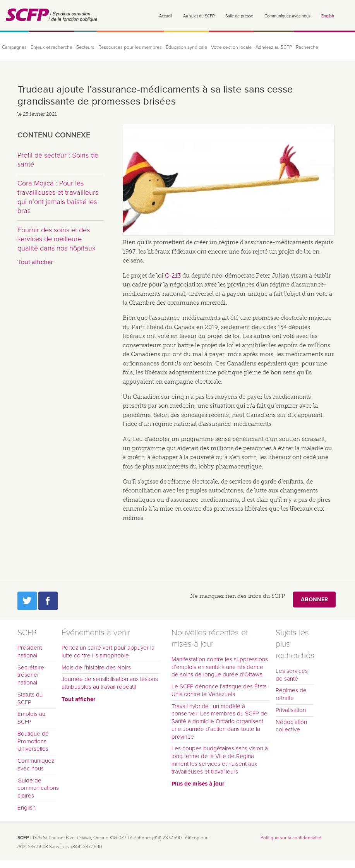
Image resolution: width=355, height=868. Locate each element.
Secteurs (85, 47)
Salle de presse (239, 16)
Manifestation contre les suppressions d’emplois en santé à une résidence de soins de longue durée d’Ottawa (220, 667)
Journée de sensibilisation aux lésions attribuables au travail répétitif (110, 683)
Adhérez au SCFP (274, 47)
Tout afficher (35, 262)
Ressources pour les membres (130, 47)
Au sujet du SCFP (199, 16)
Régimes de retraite (291, 694)
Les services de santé (292, 675)
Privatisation (291, 710)
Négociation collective (291, 726)
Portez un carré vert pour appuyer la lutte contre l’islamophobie (108, 652)
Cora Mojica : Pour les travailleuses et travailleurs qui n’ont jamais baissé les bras (58, 197)
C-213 (173, 276)
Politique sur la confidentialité (291, 838)
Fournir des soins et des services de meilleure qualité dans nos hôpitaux (57, 239)
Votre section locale (231, 47)
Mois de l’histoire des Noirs (96, 667)
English (328, 16)
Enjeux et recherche (51, 47)
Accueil (165, 16)
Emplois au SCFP (31, 718)
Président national (30, 652)
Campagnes (14, 47)
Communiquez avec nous (287, 16)
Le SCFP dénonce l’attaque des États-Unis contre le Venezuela (220, 690)
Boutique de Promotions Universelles (33, 741)
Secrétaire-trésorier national (32, 675)
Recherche (307, 47)
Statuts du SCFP (30, 698)
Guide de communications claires (37, 788)
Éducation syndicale (186, 47)
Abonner (314, 600)
